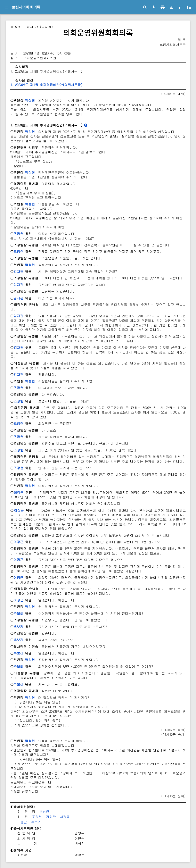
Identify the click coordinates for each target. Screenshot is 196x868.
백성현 (30, 100)
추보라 (18, 613)
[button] (171, 7)
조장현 (18, 234)
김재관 (18, 271)
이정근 (19, 493)
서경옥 (65, 817)
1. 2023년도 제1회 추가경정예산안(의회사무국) (46, 85)
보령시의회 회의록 (26, 7)
